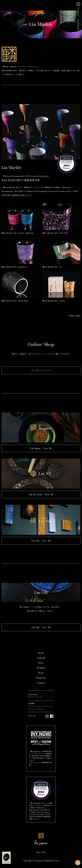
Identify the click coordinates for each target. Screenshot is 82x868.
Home (41, 653)
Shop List (41, 678)
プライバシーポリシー (36, 709)
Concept (41, 658)
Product (41, 668)
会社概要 (31, 704)
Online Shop (75, 316)
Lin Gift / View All (41, 627)
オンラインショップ (41, 370)
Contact (41, 683)
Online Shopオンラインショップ (35, 696)
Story (41, 663)
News (41, 673)
